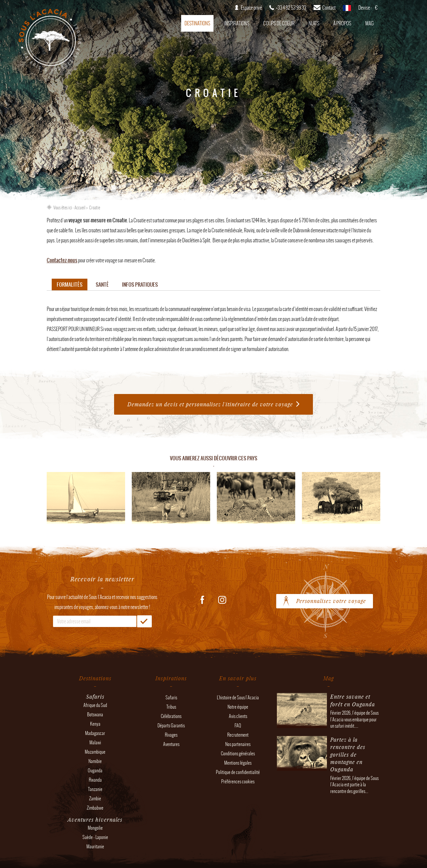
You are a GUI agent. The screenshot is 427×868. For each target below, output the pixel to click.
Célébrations (171, 716)
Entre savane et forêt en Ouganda (353, 700)
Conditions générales (238, 753)
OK (144, 621)
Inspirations (237, 23)
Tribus (171, 707)
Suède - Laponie (95, 837)
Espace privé (251, 8)
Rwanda (95, 780)
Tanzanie (95, 789)
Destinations (197, 23)
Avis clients (238, 716)
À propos (342, 23)
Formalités (70, 284)
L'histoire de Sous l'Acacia (238, 697)
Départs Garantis (171, 725)
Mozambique (95, 752)
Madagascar (95, 733)
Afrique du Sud (95, 705)
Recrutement (238, 735)
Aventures (171, 744)
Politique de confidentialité (238, 772)
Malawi (95, 742)
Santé (102, 284)
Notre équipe (238, 707)
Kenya (95, 724)
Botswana (95, 714)
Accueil (80, 208)
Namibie (95, 761)
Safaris (171, 697)
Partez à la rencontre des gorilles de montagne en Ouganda (348, 754)
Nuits (314, 23)
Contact (329, 8)
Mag (369, 23)
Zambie (95, 798)
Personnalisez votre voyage (331, 601)
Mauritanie (95, 846)
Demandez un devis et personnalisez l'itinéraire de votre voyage (210, 404)
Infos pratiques (140, 284)
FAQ (238, 725)
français (347, 10)
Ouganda (95, 770)
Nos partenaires (238, 744)
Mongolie (95, 828)
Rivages (171, 735)
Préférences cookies (238, 781)
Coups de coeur (279, 23)
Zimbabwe (95, 808)
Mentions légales (238, 763)
